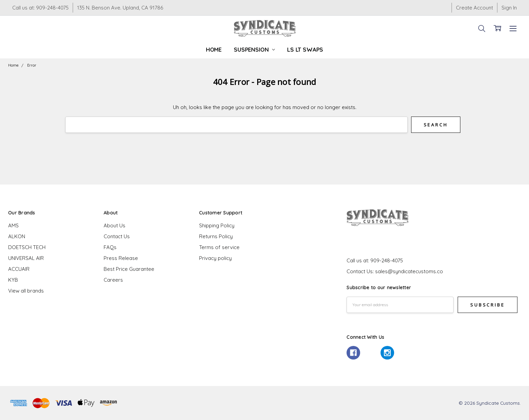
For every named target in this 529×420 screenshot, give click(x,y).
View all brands (26, 291)
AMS (13, 225)
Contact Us (117, 236)
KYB (13, 280)
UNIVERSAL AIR (26, 258)
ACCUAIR (19, 269)
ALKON (17, 236)
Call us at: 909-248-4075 (40, 8)
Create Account (474, 8)
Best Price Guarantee (129, 269)
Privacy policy (215, 258)
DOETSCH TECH (27, 247)
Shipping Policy (217, 225)
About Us (114, 225)
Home (214, 49)
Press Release (121, 258)
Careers (113, 280)
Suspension (254, 49)
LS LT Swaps (305, 49)
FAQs (110, 247)
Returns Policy (216, 236)
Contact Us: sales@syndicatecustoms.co (395, 271)
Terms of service (219, 247)
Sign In (509, 8)
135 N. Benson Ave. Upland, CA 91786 (120, 8)
